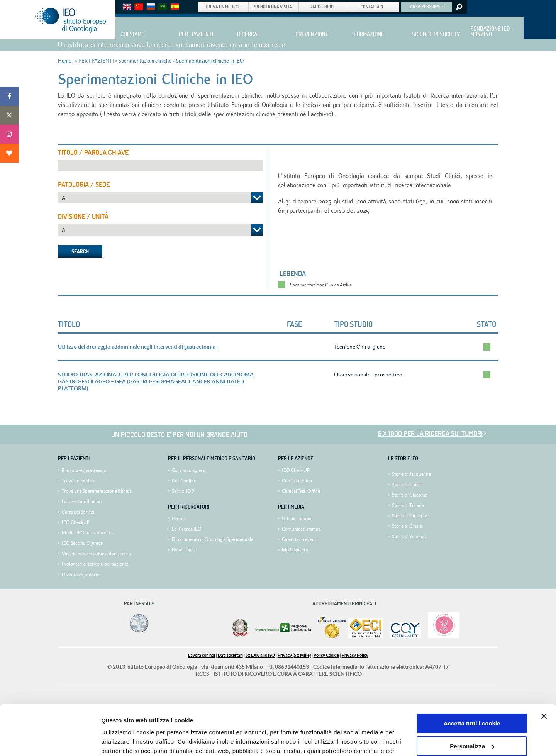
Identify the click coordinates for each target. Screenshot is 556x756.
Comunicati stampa (301, 529)
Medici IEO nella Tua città (87, 533)
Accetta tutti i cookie (472, 674)
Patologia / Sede (84, 185)
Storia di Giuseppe (410, 516)
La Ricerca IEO (187, 529)
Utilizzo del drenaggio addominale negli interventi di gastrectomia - (138, 347)
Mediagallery (295, 550)
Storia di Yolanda (409, 536)
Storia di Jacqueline (411, 474)
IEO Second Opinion (83, 543)
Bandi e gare (184, 550)
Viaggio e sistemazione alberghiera (96, 553)
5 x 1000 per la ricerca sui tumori (430, 433)
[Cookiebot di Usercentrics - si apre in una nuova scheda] (50, 741)
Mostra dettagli (122, 741)
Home (65, 61)
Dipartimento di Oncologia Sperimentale (213, 539)
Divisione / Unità (83, 217)
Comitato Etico (297, 481)
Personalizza (472, 696)
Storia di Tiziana (408, 505)
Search (459, 7)
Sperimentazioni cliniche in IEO (210, 61)
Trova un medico (79, 481)
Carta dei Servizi (78, 512)
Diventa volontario (81, 574)
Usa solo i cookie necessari (472, 719)
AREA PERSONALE (427, 6)
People (179, 518)
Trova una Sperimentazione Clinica (97, 491)
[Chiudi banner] (544, 666)
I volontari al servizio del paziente (95, 564)
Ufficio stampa (297, 518)
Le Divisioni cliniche (82, 501)
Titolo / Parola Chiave (93, 153)
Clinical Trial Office (301, 491)
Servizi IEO (183, 491)
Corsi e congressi (189, 470)
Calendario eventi (300, 539)
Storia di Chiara (407, 484)
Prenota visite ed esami (85, 470)
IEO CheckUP (76, 522)
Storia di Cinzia (407, 526)
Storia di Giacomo (410, 495)
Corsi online (184, 481)
